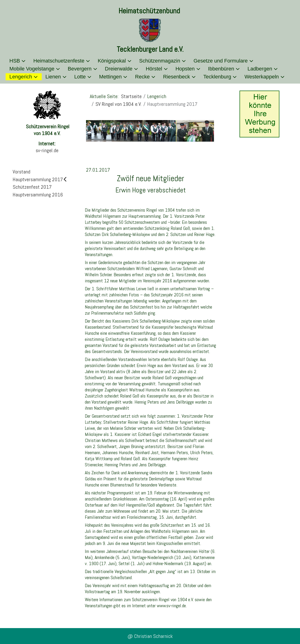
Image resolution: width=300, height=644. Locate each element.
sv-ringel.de (47, 150)
